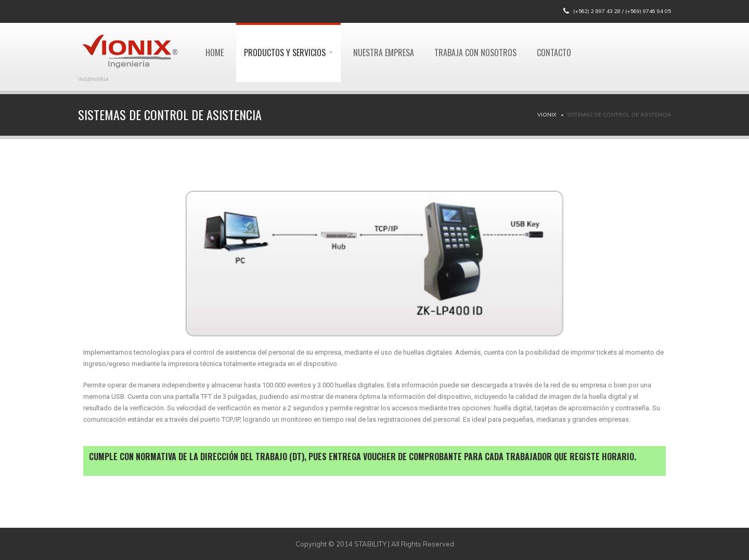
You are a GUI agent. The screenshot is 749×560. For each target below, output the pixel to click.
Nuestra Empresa (384, 53)
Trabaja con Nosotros (475, 53)
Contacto (554, 53)
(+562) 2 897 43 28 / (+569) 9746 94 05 (622, 11)
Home (215, 53)
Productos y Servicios (288, 53)
